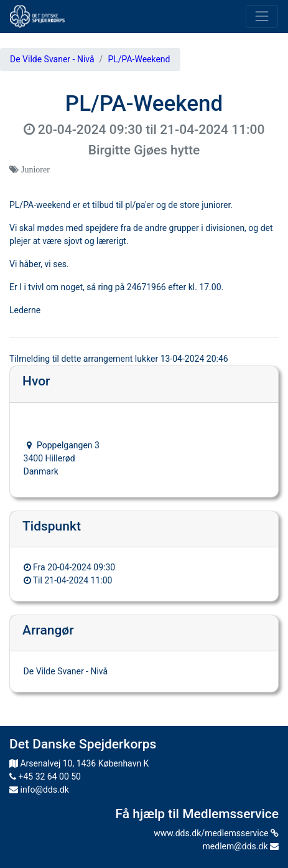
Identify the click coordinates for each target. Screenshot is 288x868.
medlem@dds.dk (241, 846)
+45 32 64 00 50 (45, 776)
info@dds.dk (39, 790)
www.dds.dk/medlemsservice (216, 833)
